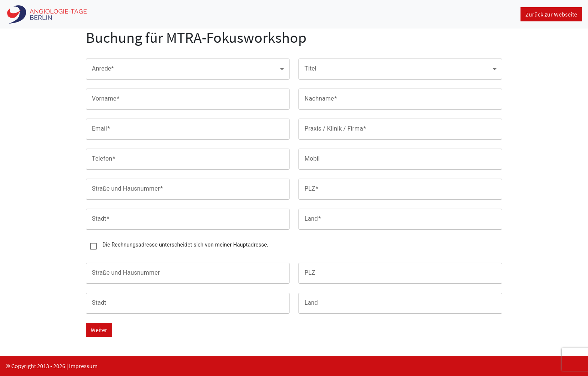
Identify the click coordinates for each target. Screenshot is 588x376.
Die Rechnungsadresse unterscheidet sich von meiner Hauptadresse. (185, 245)
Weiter (99, 330)
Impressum (83, 366)
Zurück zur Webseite (551, 14)
